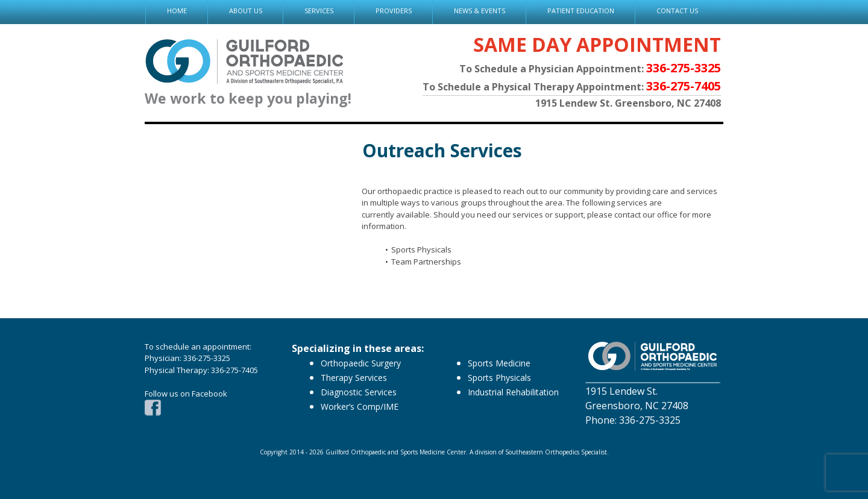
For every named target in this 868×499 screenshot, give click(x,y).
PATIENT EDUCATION (581, 11)
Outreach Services (442, 150)
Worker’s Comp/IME (360, 406)
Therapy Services (354, 378)
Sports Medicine (499, 363)
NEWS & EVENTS (480, 11)
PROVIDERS (394, 11)
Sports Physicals (499, 378)
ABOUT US (246, 11)
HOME (177, 11)
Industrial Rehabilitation (513, 392)
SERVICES (319, 11)
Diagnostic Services (359, 392)
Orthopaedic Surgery (361, 363)
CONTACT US (677, 11)
